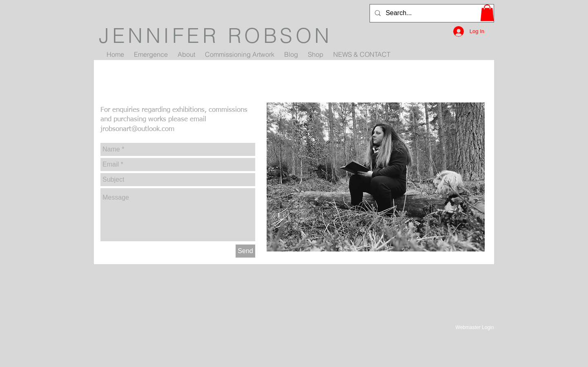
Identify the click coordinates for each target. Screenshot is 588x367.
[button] (487, 13)
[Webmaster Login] (475, 327)
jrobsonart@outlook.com (137, 129)
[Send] (245, 251)
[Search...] (431, 13)
